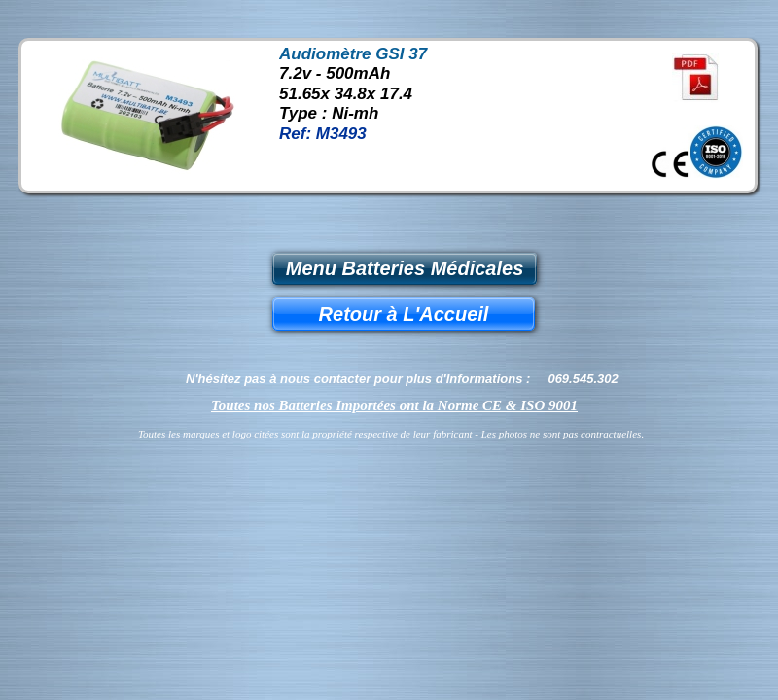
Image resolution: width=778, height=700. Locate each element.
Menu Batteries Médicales (405, 268)
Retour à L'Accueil (404, 314)
